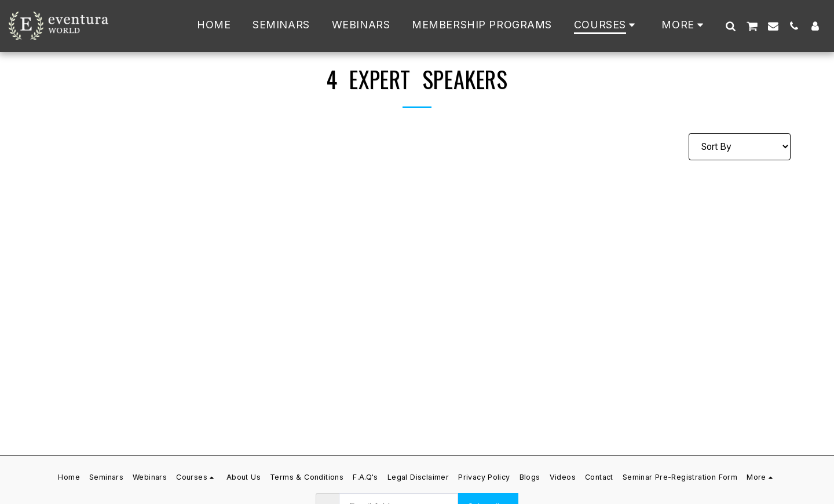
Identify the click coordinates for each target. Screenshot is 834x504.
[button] (730, 26)
